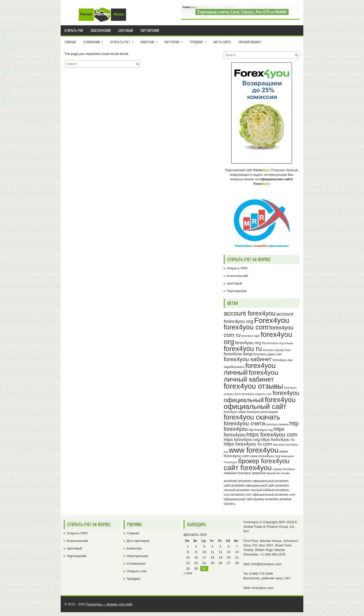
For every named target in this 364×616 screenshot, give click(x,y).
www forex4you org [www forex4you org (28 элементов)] (265, 456)
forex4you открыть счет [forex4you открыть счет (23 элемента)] (257, 394)
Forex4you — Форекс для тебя (109, 604)
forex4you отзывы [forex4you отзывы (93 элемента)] (253, 386)
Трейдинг (200, 40)
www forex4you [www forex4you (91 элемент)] (254, 450)
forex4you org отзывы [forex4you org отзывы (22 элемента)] (280, 343)
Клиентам (151, 40)
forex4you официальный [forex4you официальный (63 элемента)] (262, 396)
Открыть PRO (74, 30)
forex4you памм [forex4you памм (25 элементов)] (235, 412)
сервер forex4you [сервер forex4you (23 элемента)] (284, 469)
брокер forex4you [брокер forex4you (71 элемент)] (264, 461)
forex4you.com (263, 588)
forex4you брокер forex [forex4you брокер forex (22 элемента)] (277, 350)
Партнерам (175, 40)
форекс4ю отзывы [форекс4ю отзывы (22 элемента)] (279, 473)
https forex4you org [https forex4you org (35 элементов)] (242, 440)
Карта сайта (222, 42)
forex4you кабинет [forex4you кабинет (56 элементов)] (248, 359)
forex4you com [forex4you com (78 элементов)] (246, 327)
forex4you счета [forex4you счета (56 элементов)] (244, 423)
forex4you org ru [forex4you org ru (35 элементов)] (250, 343)
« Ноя (188, 573)
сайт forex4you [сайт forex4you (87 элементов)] (248, 468)
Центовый (126, 30)
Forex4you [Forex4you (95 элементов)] (272, 320)
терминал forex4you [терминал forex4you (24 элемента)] (237, 473)
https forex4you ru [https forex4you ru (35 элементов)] (277, 440)
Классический (101, 30)
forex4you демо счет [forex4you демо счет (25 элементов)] (268, 354)
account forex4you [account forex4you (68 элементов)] (250, 313)
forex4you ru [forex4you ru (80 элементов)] (243, 349)
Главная (70, 42)
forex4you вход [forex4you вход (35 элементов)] (238, 354)
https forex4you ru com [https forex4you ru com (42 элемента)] (248, 444)
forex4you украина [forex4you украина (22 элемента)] (277, 424)
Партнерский (150, 30)
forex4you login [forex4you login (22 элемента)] (251, 336)
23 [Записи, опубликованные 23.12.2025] (196, 563)
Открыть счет (123, 40)
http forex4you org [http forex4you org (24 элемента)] (261, 430)
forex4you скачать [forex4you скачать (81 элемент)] (252, 417)
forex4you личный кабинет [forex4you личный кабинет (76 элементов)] (251, 376)
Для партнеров (138, 541)
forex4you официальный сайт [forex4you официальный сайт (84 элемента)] (260, 403)
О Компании (95, 40)
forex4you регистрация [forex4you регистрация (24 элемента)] (262, 412)
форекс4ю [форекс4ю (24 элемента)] (259, 473)
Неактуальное (137, 556)
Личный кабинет (250, 42)
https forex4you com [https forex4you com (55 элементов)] (272, 435)
